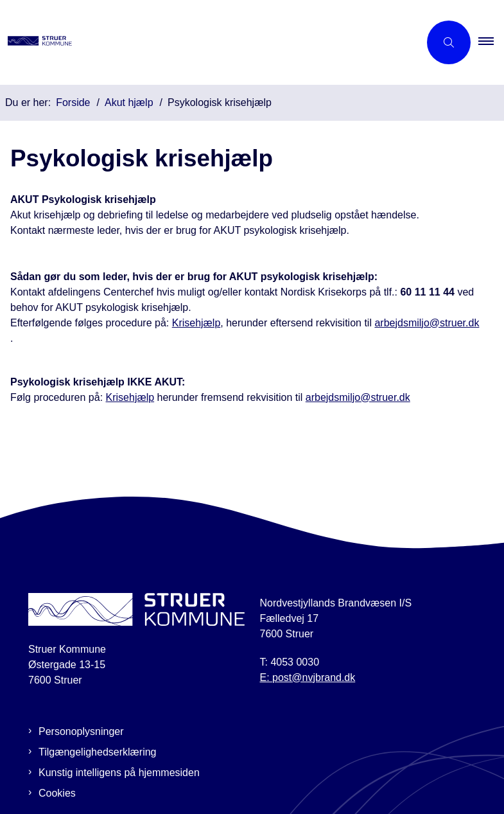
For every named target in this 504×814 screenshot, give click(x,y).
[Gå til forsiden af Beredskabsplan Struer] (204, 42)
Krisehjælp (196, 323)
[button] (491, 42)
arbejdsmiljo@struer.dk (427, 323)
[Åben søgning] (449, 42)
